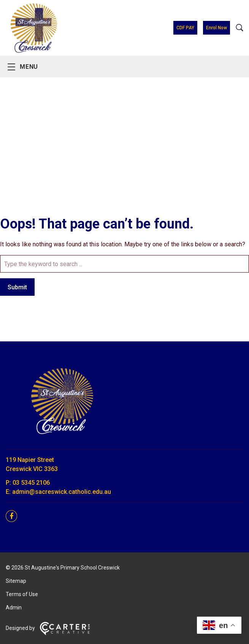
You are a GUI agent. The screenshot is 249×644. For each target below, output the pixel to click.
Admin (14, 608)
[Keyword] (124, 264)
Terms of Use (22, 594)
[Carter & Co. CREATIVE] (65, 633)
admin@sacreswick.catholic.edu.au (62, 492)
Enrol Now (216, 28)
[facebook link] (14, 516)
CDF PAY (185, 28)
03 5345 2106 (31, 483)
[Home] (63, 439)
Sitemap (16, 581)
